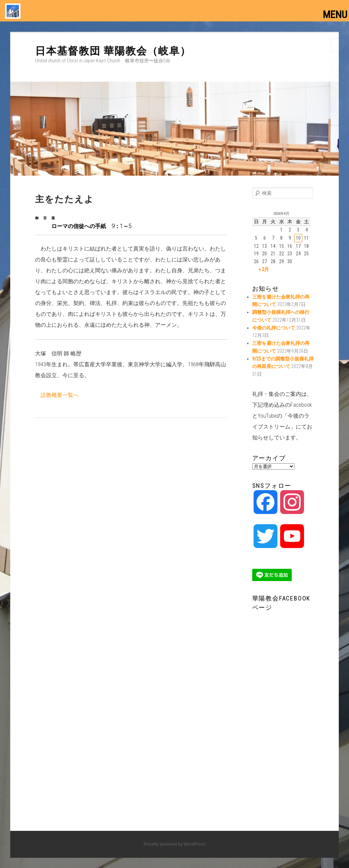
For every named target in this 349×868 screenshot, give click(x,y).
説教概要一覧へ (60, 395)
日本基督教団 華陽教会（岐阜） (113, 51)
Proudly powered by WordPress (174, 844)
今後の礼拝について (274, 328)
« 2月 (264, 269)
